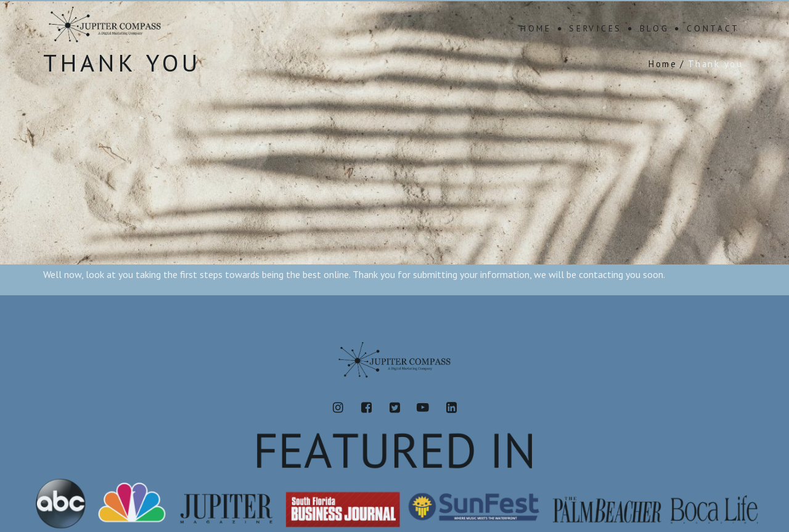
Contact (713, 28)
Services (595, 28)
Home (536, 28)
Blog (655, 28)
